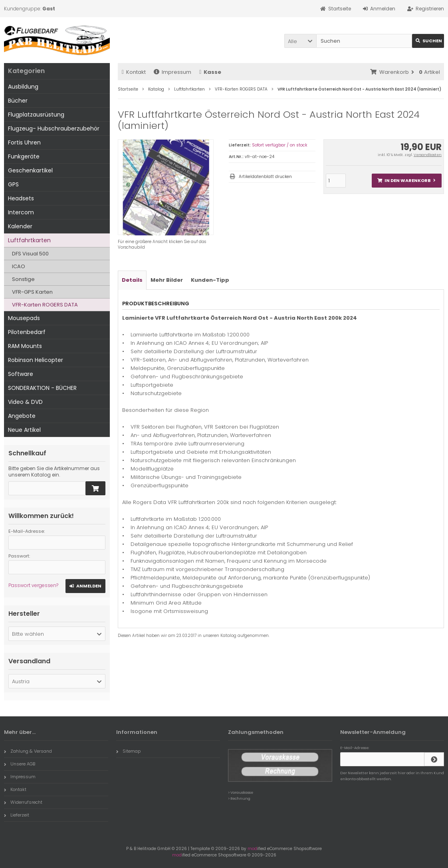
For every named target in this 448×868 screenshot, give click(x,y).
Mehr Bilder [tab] (167, 280)
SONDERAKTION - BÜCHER (42, 388)
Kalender (20, 226)
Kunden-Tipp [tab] (210, 280)
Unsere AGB (20, 764)
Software (21, 374)
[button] (300, 41)
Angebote (22, 416)
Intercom (21, 212)
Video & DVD (25, 402)
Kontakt (134, 72)
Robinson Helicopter (36, 360)
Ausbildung (23, 87)
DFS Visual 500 (30, 254)
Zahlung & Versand (28, 751)
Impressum (172, 72)
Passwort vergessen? (33, 585)
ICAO (19, 266)
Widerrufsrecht (23, 802)
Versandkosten (428, 155)
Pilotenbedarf (27, 332)
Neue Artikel (24, 430)
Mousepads (24, 318)
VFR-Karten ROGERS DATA (45, 305)
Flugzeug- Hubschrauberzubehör (54, 129)
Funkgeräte (24, 156)
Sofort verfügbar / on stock (280, 145)
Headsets (21, 198)
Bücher (18, 101)
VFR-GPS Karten (32, 292)
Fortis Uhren (24, 142)
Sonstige (23, 279)
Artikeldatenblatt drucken (265, 177)
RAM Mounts (25, 346)
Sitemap (128, 751)
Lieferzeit (17, 815)
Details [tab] (132, 280)
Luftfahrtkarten (29, 240)
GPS (13, 184)
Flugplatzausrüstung (36, 115)
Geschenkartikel (30, 170)
